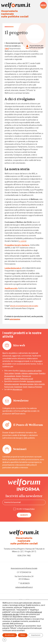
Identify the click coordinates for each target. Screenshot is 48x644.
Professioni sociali (28, 376)
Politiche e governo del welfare (31, 368)
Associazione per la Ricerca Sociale (24, 567)
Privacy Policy (30, 509)
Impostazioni (36, 635)
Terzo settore (9, 371)
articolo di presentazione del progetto (26, 303)
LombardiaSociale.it (13, 265)
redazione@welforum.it (24, 586)
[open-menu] (43, 5)
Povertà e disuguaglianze (14, 374)
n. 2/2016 (23, 239)
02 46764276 (25, 582)
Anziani (27, 374)
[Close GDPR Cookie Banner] (4, 640)
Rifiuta (23, 635)
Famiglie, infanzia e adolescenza (28, 371)
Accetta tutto (10, 635)
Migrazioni (16, 376)
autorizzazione (15, 317)
